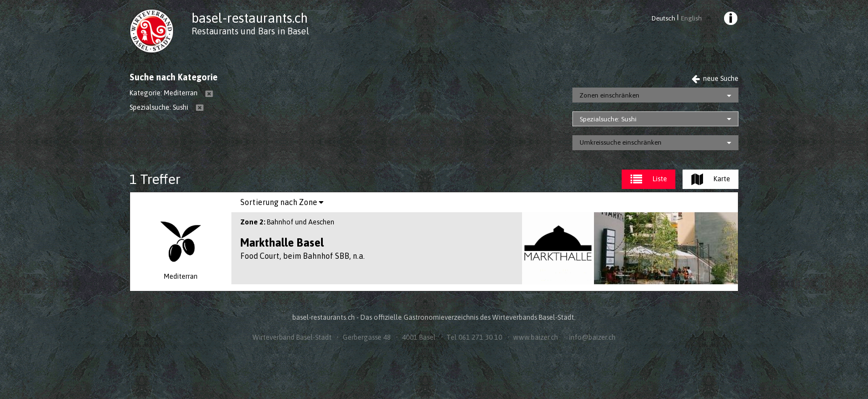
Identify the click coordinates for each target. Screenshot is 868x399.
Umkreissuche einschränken (621, 142)
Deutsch (663, 18)
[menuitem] (730, 20)
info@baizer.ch (592, 337)
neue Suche (715, 78)
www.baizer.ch (536, 337)
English (691, 18)
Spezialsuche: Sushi (608, 119)
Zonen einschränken (609, 95)
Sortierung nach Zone (282, 202)
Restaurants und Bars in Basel (250, 31)
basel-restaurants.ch (250, 18)
